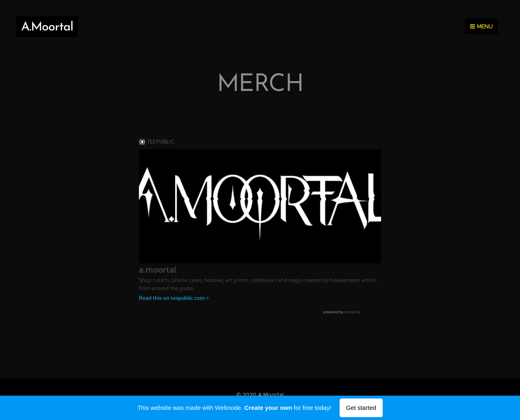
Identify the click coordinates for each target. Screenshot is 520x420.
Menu (481, 26)
